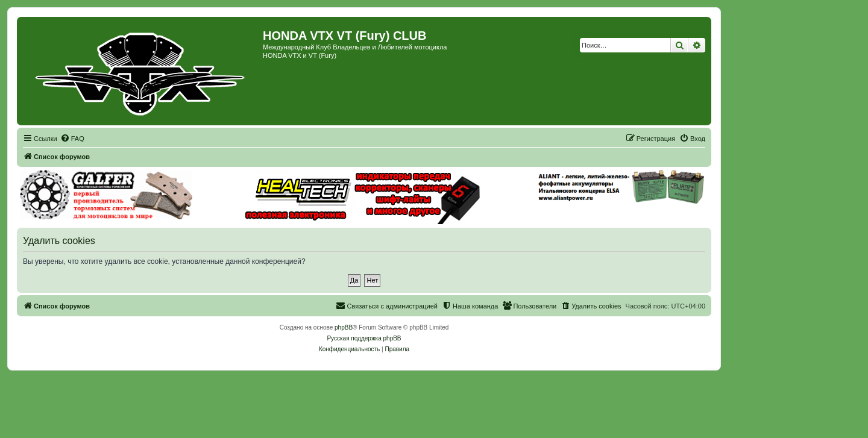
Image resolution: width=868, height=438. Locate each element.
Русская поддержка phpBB (364, 338)
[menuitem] (72, 139)
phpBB (344, 327)
